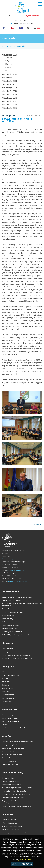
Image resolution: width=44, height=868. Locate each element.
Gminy (4, 725)
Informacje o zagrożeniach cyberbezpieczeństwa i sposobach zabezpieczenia (20, 834)
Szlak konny (6, 692)
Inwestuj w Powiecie (9, 652)
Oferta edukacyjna (8, 758)
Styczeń (9, 58)
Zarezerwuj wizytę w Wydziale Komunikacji (17, 597)
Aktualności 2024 (10, 78)
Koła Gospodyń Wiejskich (11, 625)
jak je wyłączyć (25, 860)
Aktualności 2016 (9, 105)
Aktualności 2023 (10, 81)
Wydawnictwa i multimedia (12, 755)
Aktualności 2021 (9, 88)
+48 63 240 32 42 (22, 20)
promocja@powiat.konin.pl (17, 581)
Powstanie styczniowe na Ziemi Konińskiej (17, 728)
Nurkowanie (6, 682)
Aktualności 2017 (9, 101)
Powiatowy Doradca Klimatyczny (14, 612)
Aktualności (21, 46)
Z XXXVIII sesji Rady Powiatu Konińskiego (17, 120)
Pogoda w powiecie (9, 761)
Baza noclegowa (8, 698)
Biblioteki (5, 622)
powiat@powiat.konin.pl (23, 23)
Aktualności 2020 (10, 91)
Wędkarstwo (6, 701)
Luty (7, 61)
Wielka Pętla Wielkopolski (11, 675)
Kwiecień (9, 67)
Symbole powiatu (8, 778)
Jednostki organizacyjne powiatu (14, 791)
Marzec (9, 64)
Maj (7, 70)
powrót (39, 525)
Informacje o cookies (9, 823)
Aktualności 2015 (9, 108)
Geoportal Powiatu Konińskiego (13, 748)
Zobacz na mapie (8, 559)
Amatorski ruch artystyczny (12, 628)
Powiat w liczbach (8, 649)
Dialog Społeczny (8, 615)
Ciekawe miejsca (8, 695)
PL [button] (37, 28)
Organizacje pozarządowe (11, 600)
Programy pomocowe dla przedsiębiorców (17, 658)
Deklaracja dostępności (10, 830)
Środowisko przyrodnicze (11, 718)
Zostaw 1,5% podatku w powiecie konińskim (17, 635)
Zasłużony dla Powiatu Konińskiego (14, 798)
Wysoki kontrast (33, 16)
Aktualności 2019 (9, 95)
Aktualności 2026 (10, 55)
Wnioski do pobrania (9, 609)
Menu (40, 4)
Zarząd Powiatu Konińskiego (12, 781)
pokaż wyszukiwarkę (28, 28)
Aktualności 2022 (10, 84)
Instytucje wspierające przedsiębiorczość (16, 655)
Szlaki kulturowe (7, 688)
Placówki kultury (7, 619)
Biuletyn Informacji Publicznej (12, 826)
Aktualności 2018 (9, 98)
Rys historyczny (7, 715)
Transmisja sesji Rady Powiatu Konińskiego (17, 742)
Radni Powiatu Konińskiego (11, 785)
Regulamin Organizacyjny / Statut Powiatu (17, 788)
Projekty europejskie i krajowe (12, 745)
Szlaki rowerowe (7, 672)
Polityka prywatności (9, 820)
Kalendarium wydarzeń (10, 764)
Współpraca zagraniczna (11, 721)
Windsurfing (6, 678)
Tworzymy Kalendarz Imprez (12, 632)
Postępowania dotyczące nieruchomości (16, 806)
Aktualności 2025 (10, 74)
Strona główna (7, 46)
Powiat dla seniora (8, 751)
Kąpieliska (5, 685)
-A (9, 16)
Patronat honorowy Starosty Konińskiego (16, 794)
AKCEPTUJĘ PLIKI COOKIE (22, 864)
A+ (14, 16)
